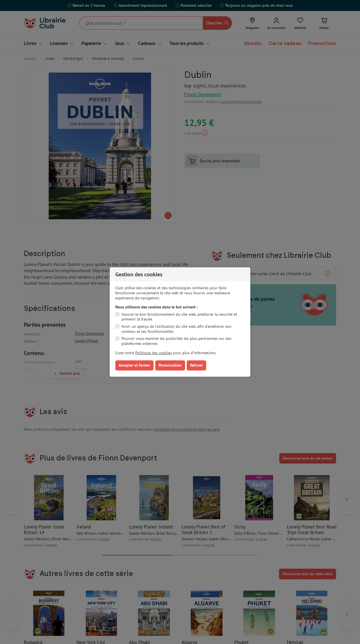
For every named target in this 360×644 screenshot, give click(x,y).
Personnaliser (170, 365)
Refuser (196, 365)
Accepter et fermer (134, 365)
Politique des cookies (154, 353)
